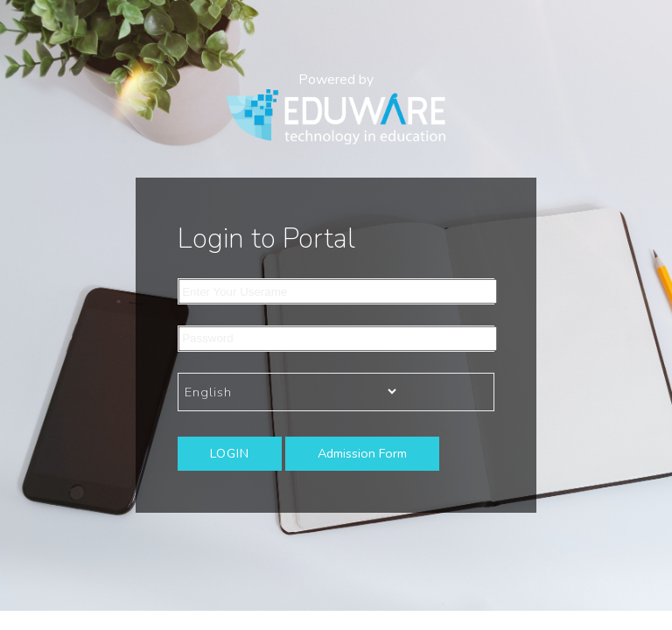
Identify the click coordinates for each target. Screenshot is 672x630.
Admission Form (362, 453)
